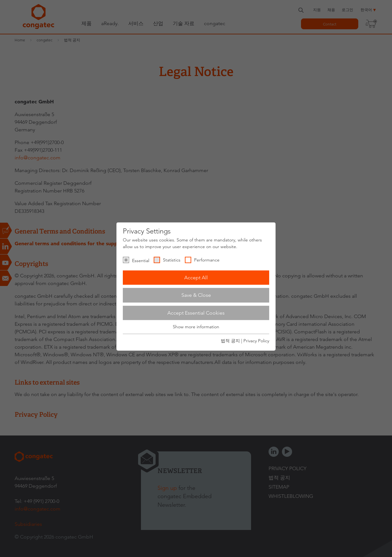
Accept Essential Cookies (196, 313)
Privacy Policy (256, 341)
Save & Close (196, 295)
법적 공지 (230, 341)
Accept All (196, 278)
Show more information (196, 327)
